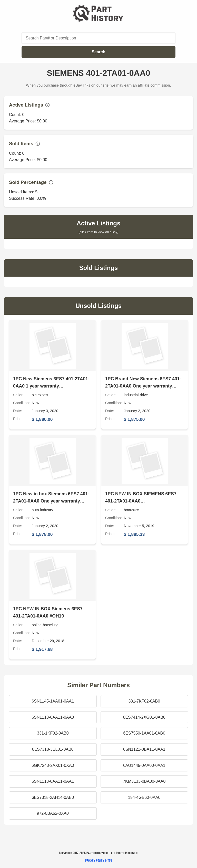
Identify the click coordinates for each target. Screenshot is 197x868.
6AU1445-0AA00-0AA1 (144, 765)
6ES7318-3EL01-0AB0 (53, 749)
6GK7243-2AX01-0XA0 (53, 765)
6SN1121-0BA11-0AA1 (144, 749)
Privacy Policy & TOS (99, 860)
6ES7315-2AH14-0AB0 (53, 797)
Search (98, 52)
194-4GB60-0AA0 (144, 797)
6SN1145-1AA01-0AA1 (53, 701)
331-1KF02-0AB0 (53, 733)
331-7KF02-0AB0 (144, 701)
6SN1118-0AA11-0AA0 (53, 717)
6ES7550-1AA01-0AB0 (144, 733)
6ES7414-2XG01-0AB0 (144, 717)
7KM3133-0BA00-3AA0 (144, 781)
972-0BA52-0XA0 (53, 813)
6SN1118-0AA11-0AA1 (53, 781)
